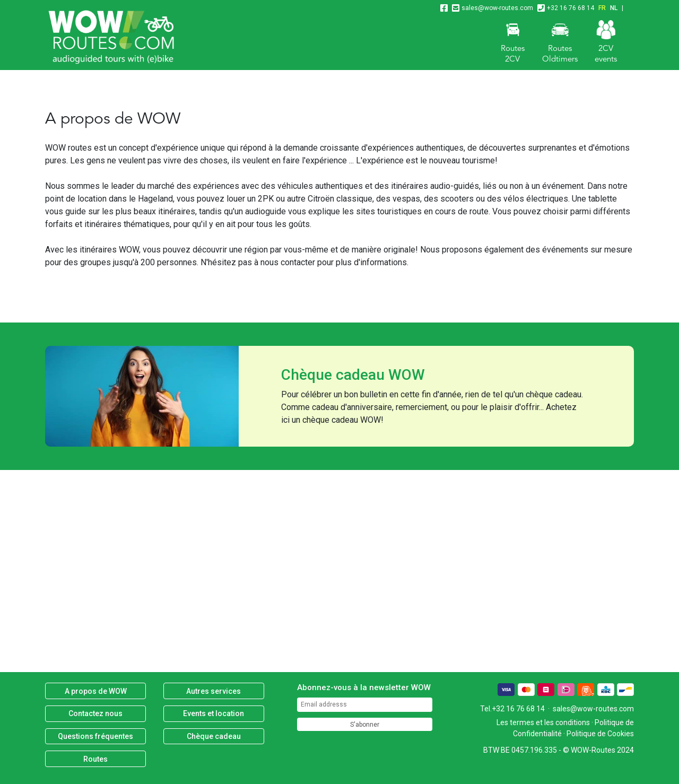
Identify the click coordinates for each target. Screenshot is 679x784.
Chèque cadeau (214, 736)
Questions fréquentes (95, 736)
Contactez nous (95, 713)
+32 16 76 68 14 (571, 8)
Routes (95, 759)
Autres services (214, 691)
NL (614, 8)
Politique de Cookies (600, 734)
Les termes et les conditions (543, 722)
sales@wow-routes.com (497, 8)
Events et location (214, 713)
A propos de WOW (96, 691)
